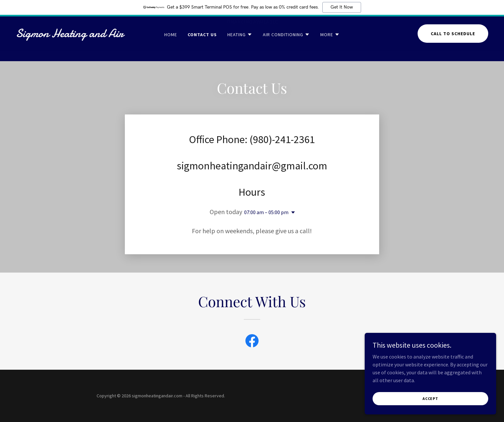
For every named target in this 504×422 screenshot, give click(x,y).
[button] (240, 45)
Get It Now (342, 7)
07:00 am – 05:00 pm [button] (266, 212)
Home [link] (171, 45)
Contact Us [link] (202, 45)
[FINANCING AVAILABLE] (252, 22)
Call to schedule (453, 44)
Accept (430, 398)
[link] (79, 46)
